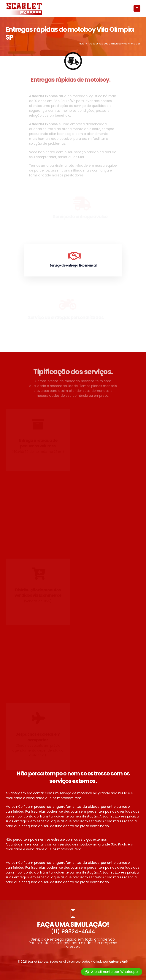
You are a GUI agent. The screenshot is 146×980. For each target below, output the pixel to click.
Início (81, 44)
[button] (112, 972)
